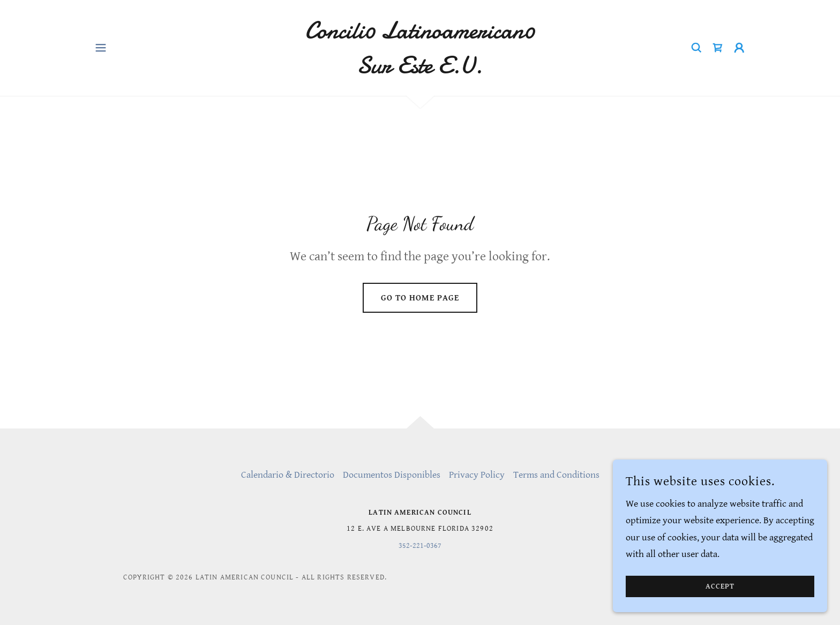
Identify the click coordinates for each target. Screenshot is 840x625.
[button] (101, 48)
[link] (420, 70)
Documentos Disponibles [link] (392, 475)
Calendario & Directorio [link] (288, 475)
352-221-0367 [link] (420, 546)
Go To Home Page (420, 298)
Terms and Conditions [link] (556, 475)
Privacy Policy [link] (477, 475)
